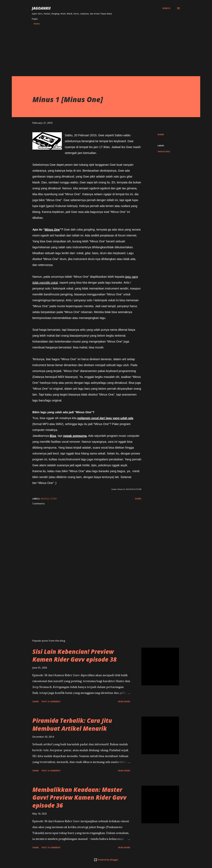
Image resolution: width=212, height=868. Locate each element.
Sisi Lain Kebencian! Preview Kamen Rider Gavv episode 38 (74, 655)
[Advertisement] (106, 49)
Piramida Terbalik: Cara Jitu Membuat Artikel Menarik (72, 724)
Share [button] (161, 134)
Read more (124, 701)
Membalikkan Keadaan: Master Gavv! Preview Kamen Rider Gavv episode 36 (79, 797)
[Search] (166, 8)
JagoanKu (41, 8)
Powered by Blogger (106, 860)
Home (37, 24)
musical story (164, 151)
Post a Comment (51, 701)
